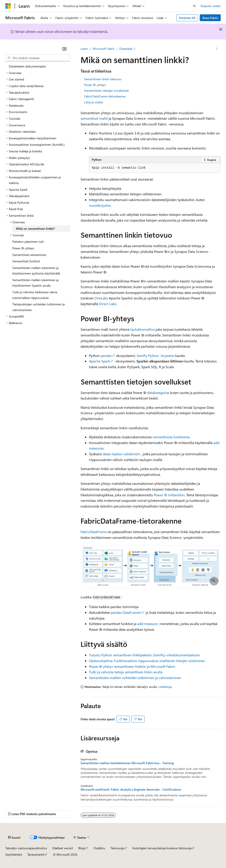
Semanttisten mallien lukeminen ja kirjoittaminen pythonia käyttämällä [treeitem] (36, 271)
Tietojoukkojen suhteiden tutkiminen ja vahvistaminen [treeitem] (39, 307)
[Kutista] (64, 49)
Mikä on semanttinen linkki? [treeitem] (35, 229)
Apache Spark (100, 361)
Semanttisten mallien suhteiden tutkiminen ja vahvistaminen (135, 678)
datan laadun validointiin (121, 454)
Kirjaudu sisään (211, 6)
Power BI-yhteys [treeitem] (23, 248)
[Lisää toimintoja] (217, 49)
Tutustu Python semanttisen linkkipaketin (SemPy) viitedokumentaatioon (144, 655)
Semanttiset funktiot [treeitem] (26, 261)
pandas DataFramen (126, 612)
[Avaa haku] (194, 6)
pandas (106, 356)
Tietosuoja (117, 848)
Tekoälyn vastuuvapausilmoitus (26, 848)
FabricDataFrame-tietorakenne (105, 96)
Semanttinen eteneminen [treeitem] (29, 255)
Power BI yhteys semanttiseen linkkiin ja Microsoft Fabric (132, 666)
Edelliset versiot (63, 848)
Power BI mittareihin (169, 495)
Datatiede (126, 49)
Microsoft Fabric (104, 49)
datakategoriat (158, 393)
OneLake (101, 298)
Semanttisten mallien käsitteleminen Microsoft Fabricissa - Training (127, 763)
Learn (84, 49)
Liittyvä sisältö (94, 102)
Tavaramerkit (36, 854)
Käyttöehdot (14, 854)
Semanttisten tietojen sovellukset (106, 91)
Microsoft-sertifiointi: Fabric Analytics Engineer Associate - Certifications (131, 790)
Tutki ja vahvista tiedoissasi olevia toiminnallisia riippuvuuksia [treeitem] (35, 295)
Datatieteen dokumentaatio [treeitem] (27, 66)
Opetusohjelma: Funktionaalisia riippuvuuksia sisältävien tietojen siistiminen (147, 661)
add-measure (147, 624)
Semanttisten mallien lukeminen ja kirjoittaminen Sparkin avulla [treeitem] (35, 283)
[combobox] (38, 58)
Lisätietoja (165, 687)
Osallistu (99, 848)
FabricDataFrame (94, 532)
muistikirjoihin (100, 205)
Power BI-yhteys (95, 85)
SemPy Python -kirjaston (155, 356)
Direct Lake (108, 304)
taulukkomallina (142, 329)
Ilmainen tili (187, 18)
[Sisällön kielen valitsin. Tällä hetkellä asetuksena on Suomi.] (14, 837)
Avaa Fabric (210, 18)
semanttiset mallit (94, 118)
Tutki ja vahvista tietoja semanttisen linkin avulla (126, 672)
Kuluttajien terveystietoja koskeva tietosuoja (162, 848)
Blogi (82, 848)
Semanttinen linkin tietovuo (103, 79)
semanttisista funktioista (171, 437)
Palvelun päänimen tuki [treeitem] (28, 242)
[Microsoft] (8, 6)
